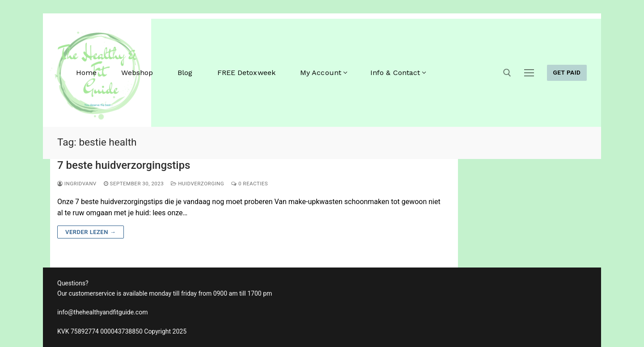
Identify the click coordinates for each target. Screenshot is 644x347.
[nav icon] (529, 73)
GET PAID (567, 72)
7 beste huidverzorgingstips (124, 165)
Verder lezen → (91, 232)
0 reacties (250, 184)
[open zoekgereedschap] (507, 73)
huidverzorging (197, 184)
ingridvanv (77, 184)
